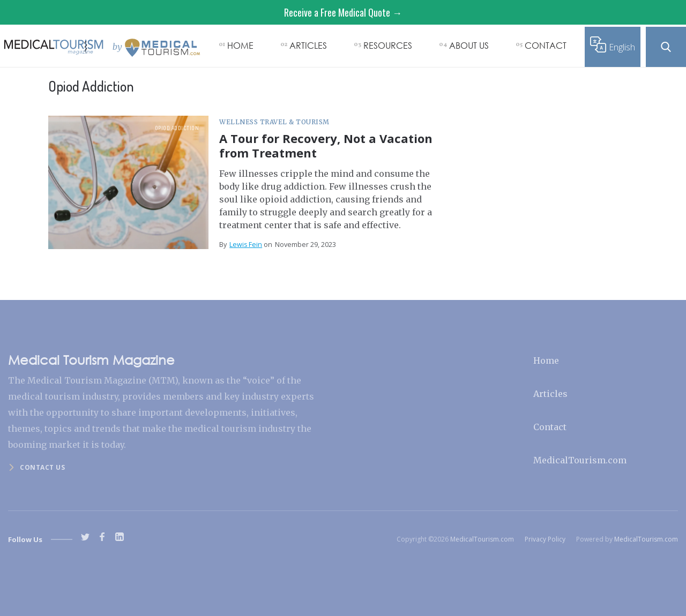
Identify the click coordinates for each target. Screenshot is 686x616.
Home (546, 360)
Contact (550, 427)
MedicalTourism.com (580, 460)
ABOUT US (469, 45)
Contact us (42, 467)
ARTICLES (308, 45)
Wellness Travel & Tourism (274, 122)
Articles (550, 394)
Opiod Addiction (177, 128)
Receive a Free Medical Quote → (343, 12)
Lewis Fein (246, 245)
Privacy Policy (545, 539)
